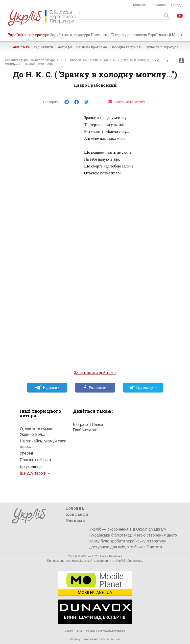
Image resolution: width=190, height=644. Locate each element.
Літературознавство (129, 35)
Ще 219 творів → (35, 473)
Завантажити (181, 61)
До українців (31, 467)
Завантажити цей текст (95, 373)
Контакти (140, 5)
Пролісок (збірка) (35, 460)
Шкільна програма (91, 47)
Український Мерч (165, 35)
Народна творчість (126, 47)
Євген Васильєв (111, 556)
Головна (75, 508)
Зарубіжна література (70, 35)
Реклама (159, 5)
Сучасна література (162, 47)
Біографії (64, 47)
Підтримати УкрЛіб (126, 102)
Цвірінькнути (143, 388)
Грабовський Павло (83, 60)
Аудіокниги (43, 47)
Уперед (26, 453)
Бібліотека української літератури (30, 60)
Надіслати (47, 388)
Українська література (29, 37)
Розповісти (95, 388)
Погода (177, 5)
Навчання (100, 35)
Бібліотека (21, 47)
